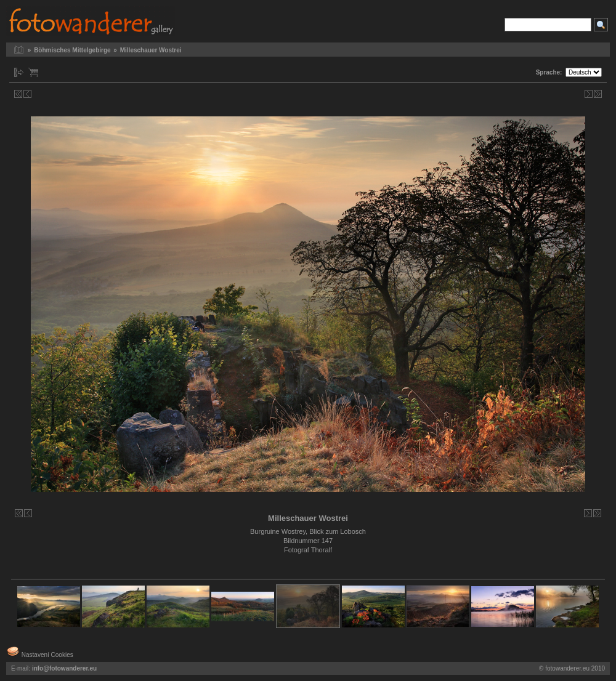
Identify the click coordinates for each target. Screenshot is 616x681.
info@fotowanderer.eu (64, 668)
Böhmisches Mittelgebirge (72, 50)
